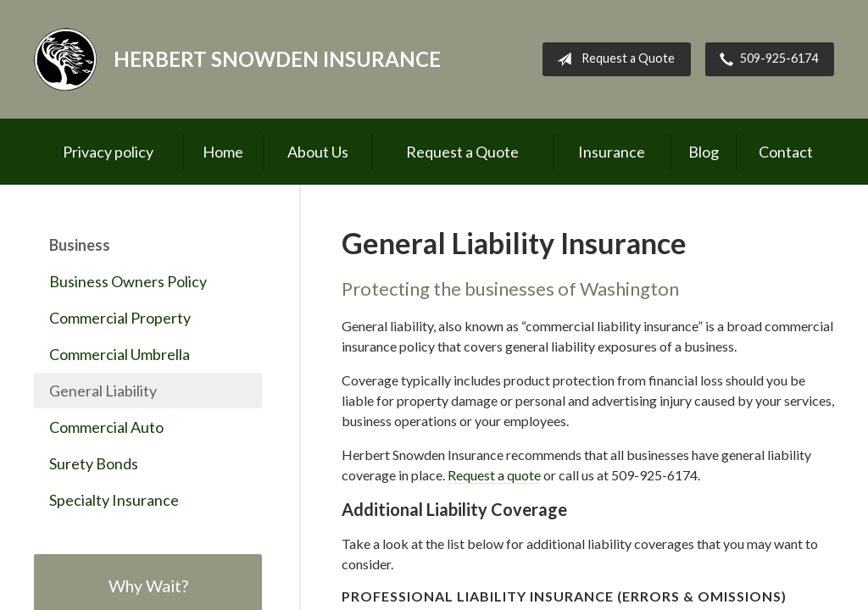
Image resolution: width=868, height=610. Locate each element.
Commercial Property (120, 318)
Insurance (612, 152)
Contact (786, 152)
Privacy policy (108, 152)
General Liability (103, 391)
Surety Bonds (94, 463)
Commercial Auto (106, 427)
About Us (318, 152)
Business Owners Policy (128, 281)
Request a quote (494, 475)
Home (223, 152)
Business (80, 245)
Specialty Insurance (114, 500)
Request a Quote (612, 59)
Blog (704, 152)
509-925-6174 (765, 59)
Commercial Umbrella (120, 354)
